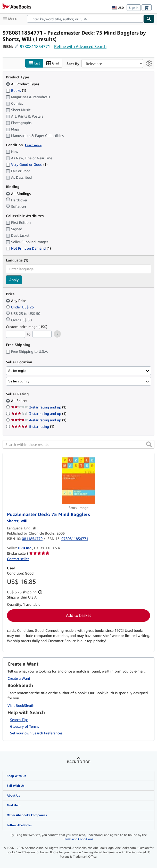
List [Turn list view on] (34, 63)
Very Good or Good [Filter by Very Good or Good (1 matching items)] (27, 164)
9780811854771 (35, 46)
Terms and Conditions (78, 839)
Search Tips (19, 720)
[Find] (149, 19)
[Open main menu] (11, 19)
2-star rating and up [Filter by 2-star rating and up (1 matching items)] (39, 407)
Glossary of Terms (24, 726)
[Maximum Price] (42, 334)
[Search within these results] (78, 444)
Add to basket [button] (78, 615)
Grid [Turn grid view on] (53, 63)
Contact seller (18, 559)
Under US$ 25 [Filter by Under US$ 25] (20, 307)
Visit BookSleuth (21, 705)
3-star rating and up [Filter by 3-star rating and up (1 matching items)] (39, 413)
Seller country (19, 381)
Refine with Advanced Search (80, 46)
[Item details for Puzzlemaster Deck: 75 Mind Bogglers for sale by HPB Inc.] (78, 481)
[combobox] (85, 19)
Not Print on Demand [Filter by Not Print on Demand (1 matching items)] (28, 248)
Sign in (134, 8)
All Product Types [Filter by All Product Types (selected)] (23, 84)
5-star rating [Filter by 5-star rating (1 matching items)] (33, 426)
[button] (149, 444)
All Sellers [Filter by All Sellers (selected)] (20, 401)
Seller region (18, 371)
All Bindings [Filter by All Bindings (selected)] (19, 194)
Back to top (79, 762)
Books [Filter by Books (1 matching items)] (16, 90)
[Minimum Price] (15, 334)
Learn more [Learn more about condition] (33, 145)
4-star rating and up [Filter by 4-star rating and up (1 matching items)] (39, 420)
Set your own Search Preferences (36, 733)
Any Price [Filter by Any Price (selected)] (16, 301)
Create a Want (19, 678)
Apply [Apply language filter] (14, 280)
